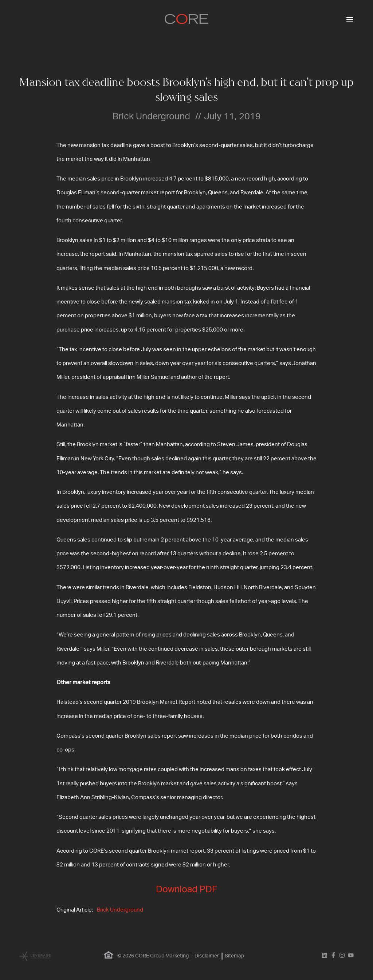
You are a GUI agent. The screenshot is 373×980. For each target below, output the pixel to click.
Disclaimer (207, 956)
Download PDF (186, 890)
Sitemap (234, 956)
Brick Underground (120, 910)
